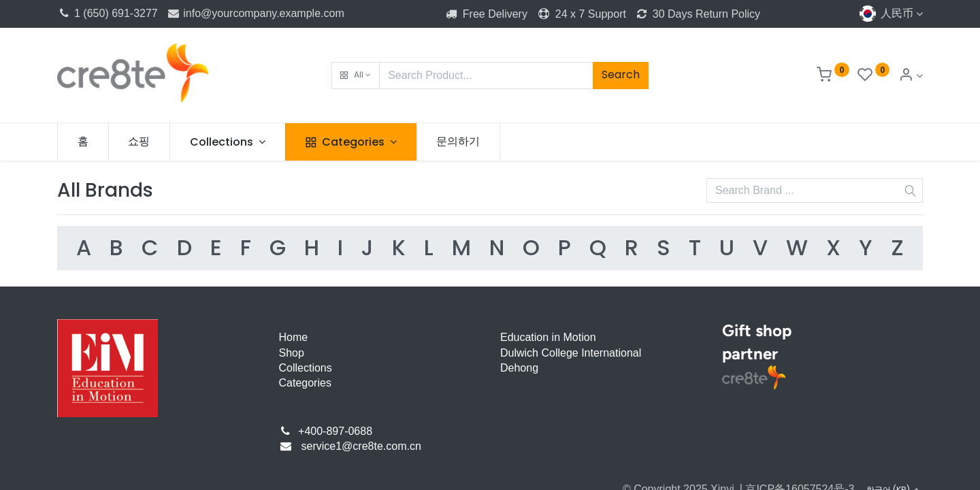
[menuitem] (83, 142)
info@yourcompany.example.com (255, 13)
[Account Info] (911, 76)
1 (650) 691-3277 (108, 13)
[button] (356, 76)
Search (621, 75)
